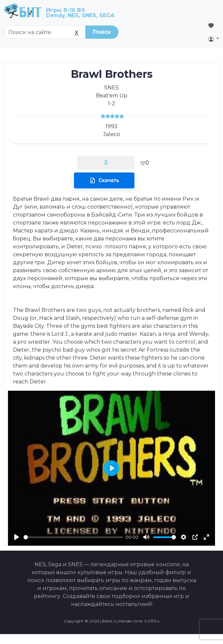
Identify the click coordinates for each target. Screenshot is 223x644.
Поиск (102, 32)
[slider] (73, 537)
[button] (214, 39)
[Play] (17, 537)
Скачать (104, 180)
